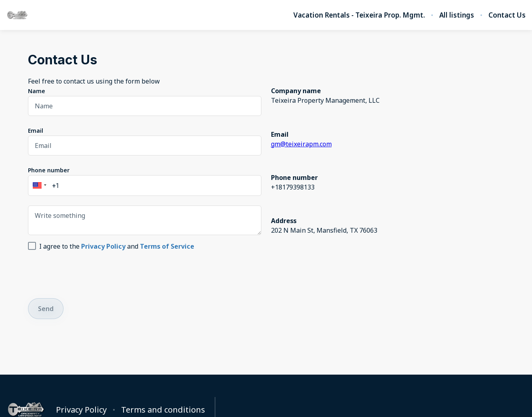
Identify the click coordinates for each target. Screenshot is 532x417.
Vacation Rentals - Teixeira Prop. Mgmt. (359, 15)
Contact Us (507, 15)
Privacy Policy (81, 410)
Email (36, 131)
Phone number (49, 170)
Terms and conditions (163, 410)
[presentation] (89, 273)
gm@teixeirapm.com (301, 144)
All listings (457, 15)
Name (37, 91)
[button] (38, 186)
